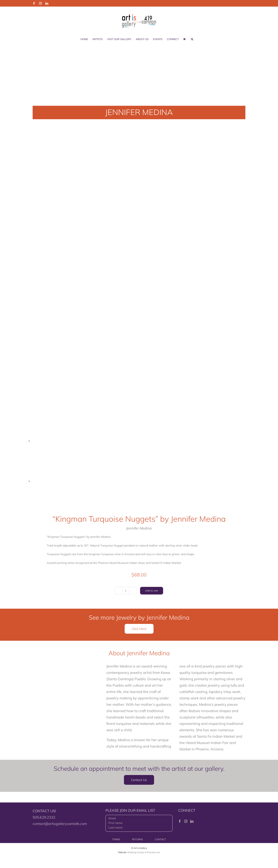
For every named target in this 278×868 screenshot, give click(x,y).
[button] (192, 39)
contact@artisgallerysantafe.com (60, 824)
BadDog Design (136, 852)
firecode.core (153, 852)
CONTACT (160, 839)
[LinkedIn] (192, 821)
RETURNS (137, 839)
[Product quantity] (126, 591)
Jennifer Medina (139, 528)
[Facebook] (180, 821)
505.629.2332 (44, 817)
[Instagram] (186, 821)
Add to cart (152, 591)
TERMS (116, 839)
